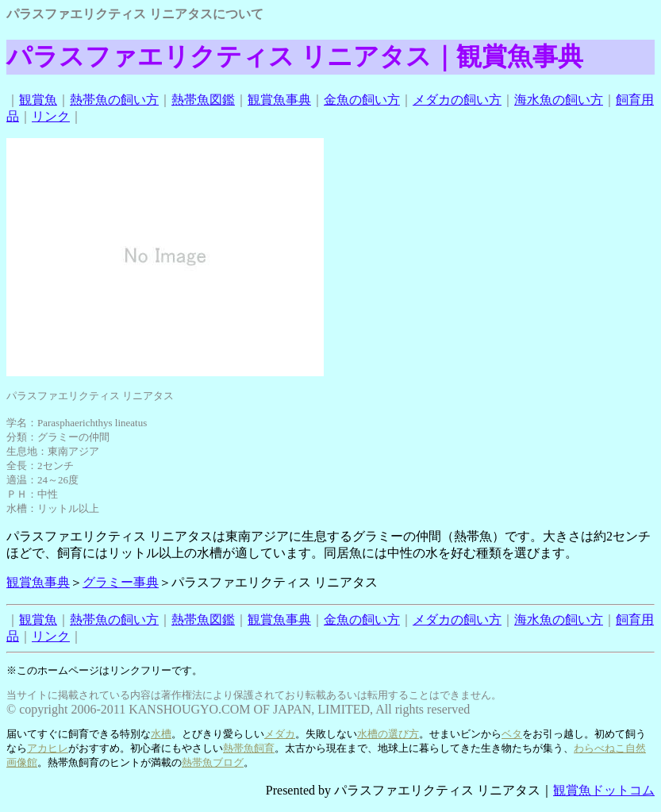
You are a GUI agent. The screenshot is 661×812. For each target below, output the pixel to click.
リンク (51, 116)
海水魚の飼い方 (559, 100)
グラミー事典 (121, 582)
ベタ (512, 734)
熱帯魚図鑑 (203, 100)
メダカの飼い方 (457, 100)
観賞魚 (38, 100)
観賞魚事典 (279, 100)
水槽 (161, 734)
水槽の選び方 (388, 734)
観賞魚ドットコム (604, 790)
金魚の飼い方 (362, 100)
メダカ (280, 734)
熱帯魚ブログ (213, 762)
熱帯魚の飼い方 (114, 100)
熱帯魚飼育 (249, 748)
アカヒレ (48, 748)
